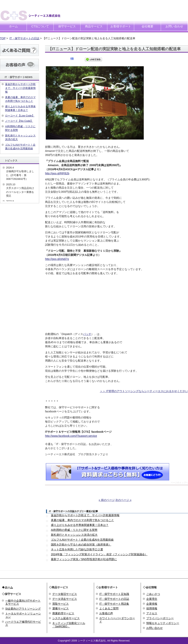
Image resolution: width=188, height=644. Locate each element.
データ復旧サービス (65, 594)
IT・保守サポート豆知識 (114, 594)
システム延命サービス (66, 618)
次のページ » (123, 500)
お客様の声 (106, 613)
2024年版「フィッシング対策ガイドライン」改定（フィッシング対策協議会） (99, 554)
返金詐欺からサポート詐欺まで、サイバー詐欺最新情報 (85, 515)
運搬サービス (61, 608)
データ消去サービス (65, 599)
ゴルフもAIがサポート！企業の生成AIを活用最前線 (82, 540)
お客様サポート (121, 26)
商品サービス (94, 26)
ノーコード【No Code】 (19, 121)
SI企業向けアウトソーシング (23, 609)
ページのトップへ (179, 483)
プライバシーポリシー (160, 618)
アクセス (152, 613)
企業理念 (152, 599)
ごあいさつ (153, 594)
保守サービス (67, 26)
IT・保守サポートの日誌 (24, 38)
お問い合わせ (174, 26)
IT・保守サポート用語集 (114, 604)
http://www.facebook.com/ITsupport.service (71, 436)
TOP (3, 38)
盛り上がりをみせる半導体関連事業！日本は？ (80, 525)
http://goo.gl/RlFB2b (57, 173)
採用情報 (152, 608)
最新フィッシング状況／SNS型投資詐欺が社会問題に (84, 559)
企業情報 (152, 604)
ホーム (13, 26)
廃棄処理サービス (63, 613)
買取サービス (61, 604)
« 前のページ (107, 500)
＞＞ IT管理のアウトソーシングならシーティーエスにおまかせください (144, 391)
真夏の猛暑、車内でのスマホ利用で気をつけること (82, 520)
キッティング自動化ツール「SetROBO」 (69, 625)
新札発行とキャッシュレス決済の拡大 (74, 535)
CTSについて (40, 26)
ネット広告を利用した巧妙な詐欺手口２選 (77, 549)
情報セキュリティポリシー (163, 623)
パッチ (87, 334)
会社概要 (147, 26)
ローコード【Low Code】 (20, 116)
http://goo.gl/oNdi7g (57, 259)
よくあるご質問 (109, 608)
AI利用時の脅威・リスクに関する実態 (74, 530)
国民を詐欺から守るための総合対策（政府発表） (81, 545)
